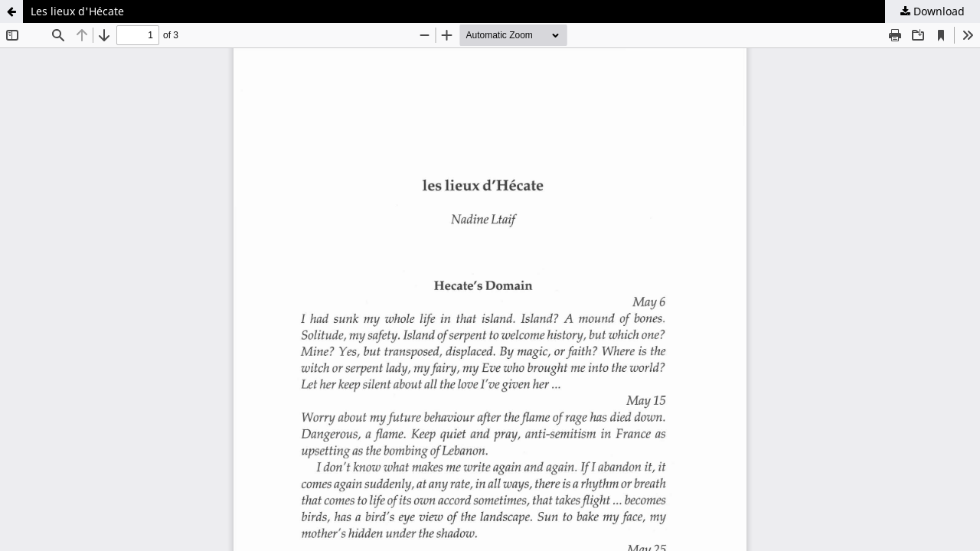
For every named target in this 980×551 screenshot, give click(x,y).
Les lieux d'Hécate (77, 11)
